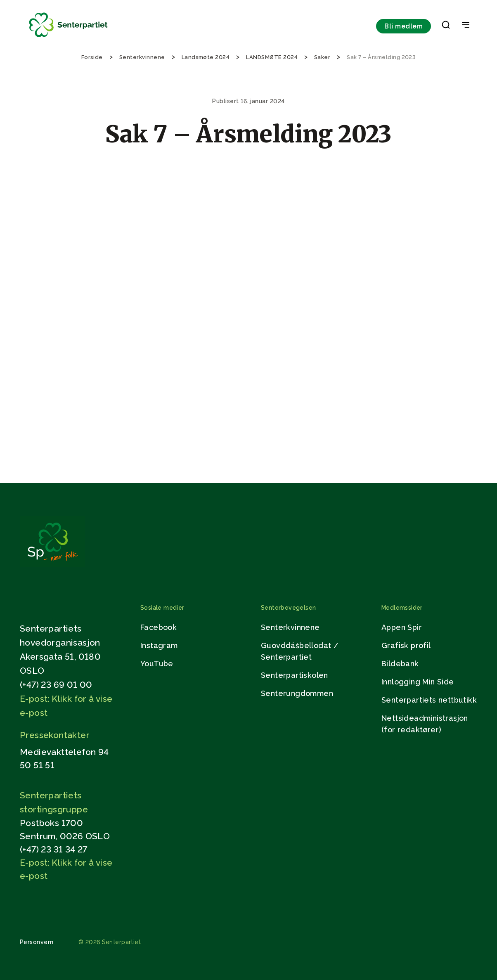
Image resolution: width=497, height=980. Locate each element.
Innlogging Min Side (418, 682)
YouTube (157, 664)
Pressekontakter (55, 735)
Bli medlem (404, 26)
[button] (446, 26)
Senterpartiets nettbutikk (429, 700)
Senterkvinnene (290, 627)
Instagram (159, 645)
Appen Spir (402, 627)
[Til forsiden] (69, 37)
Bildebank (400, 664)
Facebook (159, 627)
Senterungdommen (297, 693)
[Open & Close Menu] (466, 26)
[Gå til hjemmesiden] (52, 565)
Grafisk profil (406, 645)
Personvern (37, 942)
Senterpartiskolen (295, 675)
